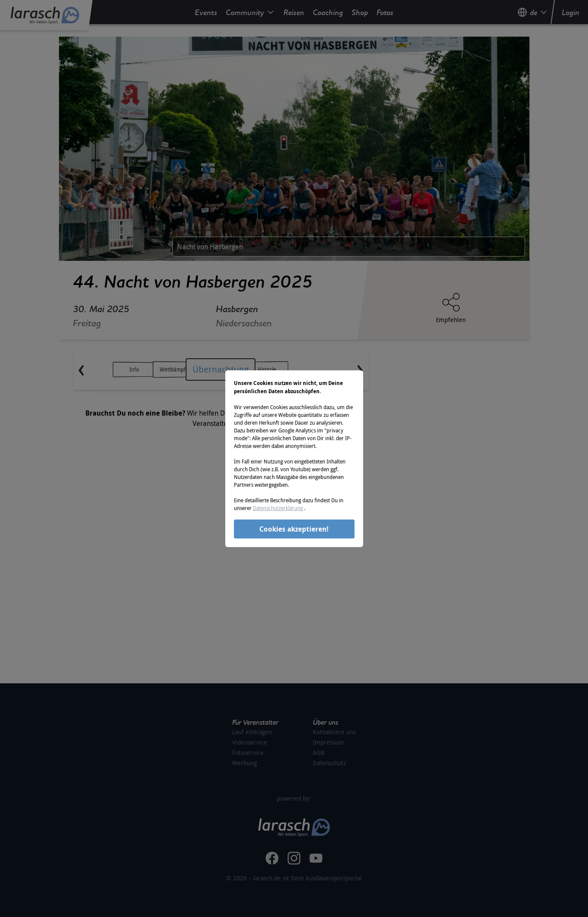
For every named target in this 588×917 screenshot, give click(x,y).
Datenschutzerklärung (278, 508)
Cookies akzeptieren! (294, 529)
